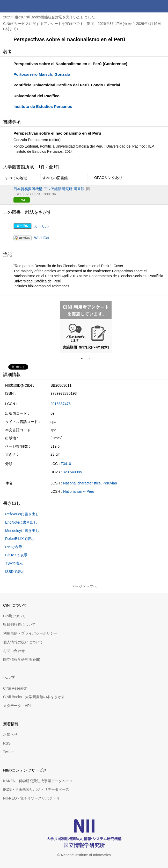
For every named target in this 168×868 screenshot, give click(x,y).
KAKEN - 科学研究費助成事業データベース (38, 781)
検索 (149, 6)
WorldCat (42, 238)
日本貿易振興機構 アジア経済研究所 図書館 (49, 189)
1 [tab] (84, 358)
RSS (7, 743)
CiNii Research (15, 688)
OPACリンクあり (105, 178)
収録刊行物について (19, 624)
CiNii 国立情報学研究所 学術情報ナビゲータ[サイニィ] (23, 6)
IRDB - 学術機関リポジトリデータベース (36, 789)
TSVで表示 (14, 563)
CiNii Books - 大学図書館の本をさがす (34, 697)
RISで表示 (14, 547)
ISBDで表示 (15, 572)
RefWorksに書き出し (22, 514)
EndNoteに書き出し (21, 522)
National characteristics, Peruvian (90, 483)
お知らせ (10, 734)
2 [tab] (92, 358)
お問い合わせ (14, 651)
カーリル (41, 226)
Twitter (8, 752)
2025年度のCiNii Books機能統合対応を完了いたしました (49, 17)
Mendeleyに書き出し (22, 531)
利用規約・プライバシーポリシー (30, 633)
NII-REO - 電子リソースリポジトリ (31, 798)
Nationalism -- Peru (79, 491)
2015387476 (61, 404)
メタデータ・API (17, 706)
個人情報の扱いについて (23, 642)
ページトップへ (84, 586)
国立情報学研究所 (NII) (22, 659)
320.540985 (72, 472)
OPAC (22, 200)
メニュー (162, 6)
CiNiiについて (14, 616)
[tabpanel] (86, 327)
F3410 (66, 464)
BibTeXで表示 (16, 555)
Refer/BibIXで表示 (20, 539)
